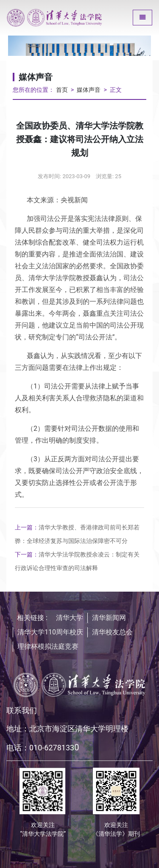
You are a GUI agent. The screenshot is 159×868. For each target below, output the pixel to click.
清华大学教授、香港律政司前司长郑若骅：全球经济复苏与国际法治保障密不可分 (77, 534)
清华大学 (70, 618)
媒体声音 (89, 90)
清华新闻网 (109, 618)
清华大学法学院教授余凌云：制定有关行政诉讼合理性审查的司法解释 (77, 561)
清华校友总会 (112, 632)
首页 (62, 90)
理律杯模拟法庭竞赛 (48, 646)
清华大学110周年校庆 (50, 632)
